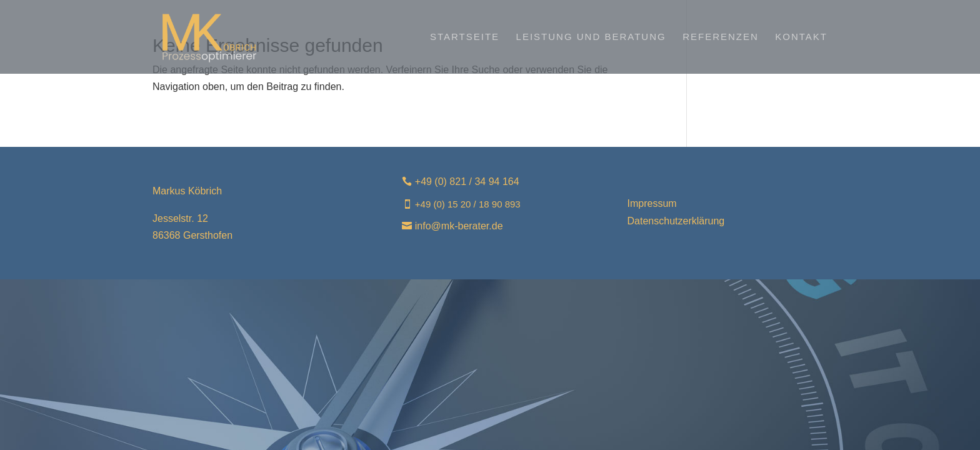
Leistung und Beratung (591, 37)
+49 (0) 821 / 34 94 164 (467, 182)
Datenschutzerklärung (676, 221)
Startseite (465, 37)
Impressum (652, 203)
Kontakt (801, 37)
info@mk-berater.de (459, 226)
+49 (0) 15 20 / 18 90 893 (468, 204)
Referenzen (721, 37)
